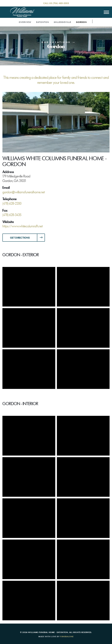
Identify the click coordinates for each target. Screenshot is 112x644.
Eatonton (43, 22)
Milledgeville (62, 22)
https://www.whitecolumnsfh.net (23, 226)
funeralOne (67, 636)
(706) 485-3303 (61, 3)
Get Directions (20, 238)
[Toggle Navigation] (92, 21)
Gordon (81, 22)
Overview (25, 22)
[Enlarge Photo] (29, 287)
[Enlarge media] (56, 122)
